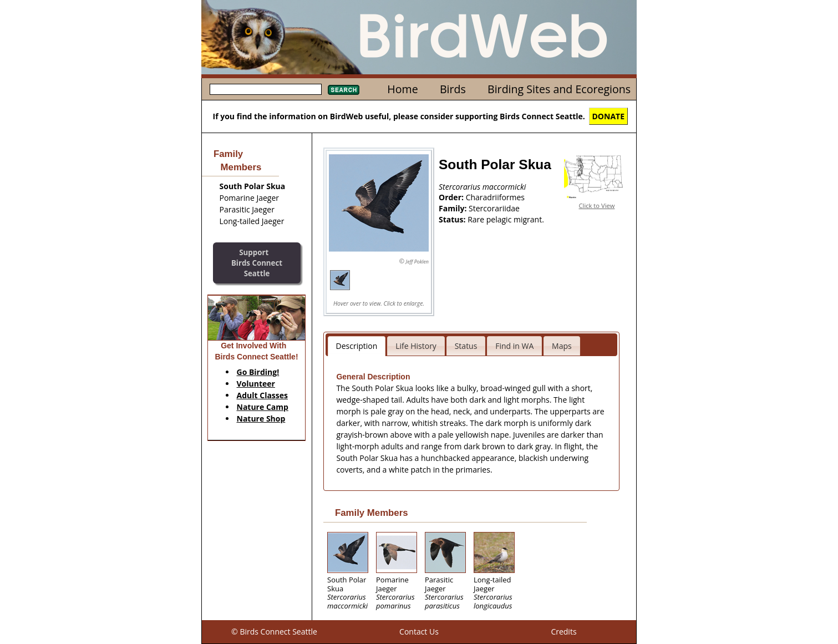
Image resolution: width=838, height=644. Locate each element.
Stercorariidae (494, 208)
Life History (416, 346)
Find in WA (514, 346)
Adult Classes (263, 395)
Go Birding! (258, 372)
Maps (562, 346)
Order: (452, 197)
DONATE (609, 116)
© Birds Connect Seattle (274, 632)
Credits (563, 632)
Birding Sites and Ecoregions (559, 89)
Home (402, 89)
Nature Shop (261, 419)
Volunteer (256, 384)
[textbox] (266, 89)
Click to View (597, 206)
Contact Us (419, 632)
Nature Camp (263, 407)
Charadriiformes (495, 197)
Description (357, 346)
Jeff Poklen (417, 262)
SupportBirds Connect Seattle (257, 263)
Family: (454, 208)
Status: (453, 219)
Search (344, 90)
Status (466, 346)
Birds (453, 89)
